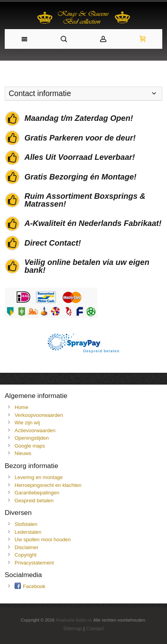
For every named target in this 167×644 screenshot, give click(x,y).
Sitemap (72, 628)
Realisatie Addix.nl (73, 620)
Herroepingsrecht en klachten (48, 485)
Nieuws (23, 453)
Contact (95, 628)
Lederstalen (28, 532)
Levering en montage (39, 477)
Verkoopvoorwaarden (39, 415)
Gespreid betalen (34, 501)
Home (21, 407)
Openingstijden (32, 438)
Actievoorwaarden (35, 430)
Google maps (30, 446)
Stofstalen (26, 524)
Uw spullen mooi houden (43, 539)
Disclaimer (27, 547)
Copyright (26, 555)
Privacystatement (34, 563)
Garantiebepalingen (37, 493)
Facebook (34, 586)
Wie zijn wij (27, 423)
